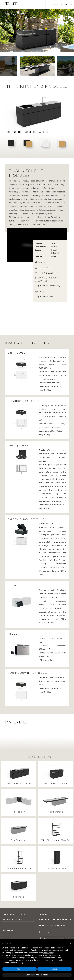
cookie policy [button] (48, 953)
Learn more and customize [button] (37, 975)
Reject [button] (19, 969)
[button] (71, 943)
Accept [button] (54, 969)
